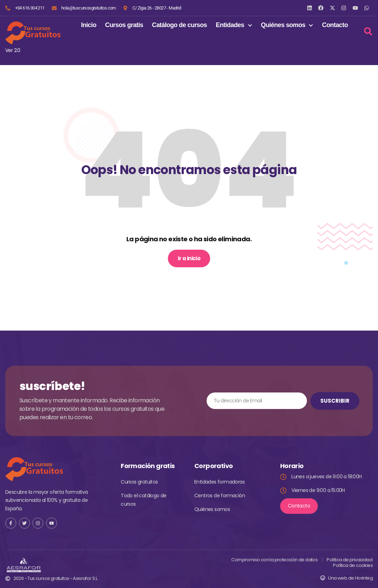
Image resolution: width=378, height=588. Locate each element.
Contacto (335, 25)
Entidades (234, 25)
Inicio (89, 25)
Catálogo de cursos (179, 25)
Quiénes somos (287, 25)
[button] (368, 31)
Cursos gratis (124, 25)
